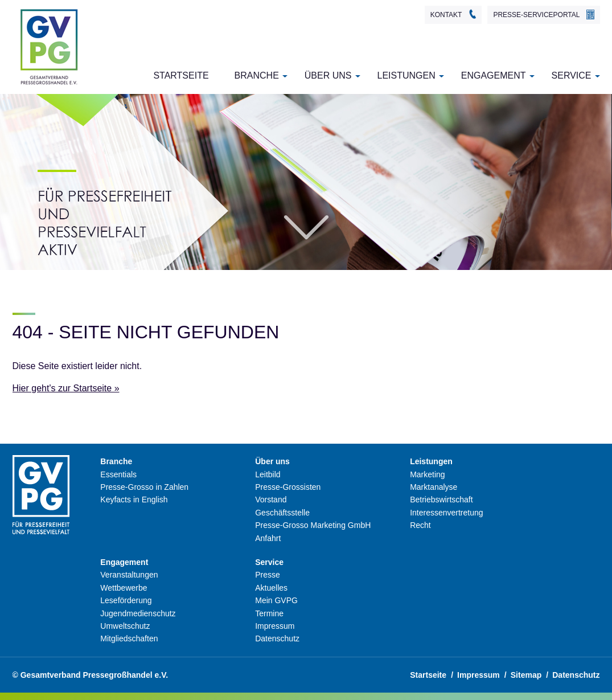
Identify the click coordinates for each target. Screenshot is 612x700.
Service (572, 75)
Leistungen (406, 75)
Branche (257, 75)
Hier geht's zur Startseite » (66, 388)
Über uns (328, 75)
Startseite (181, 75)
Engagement (494, 75)
